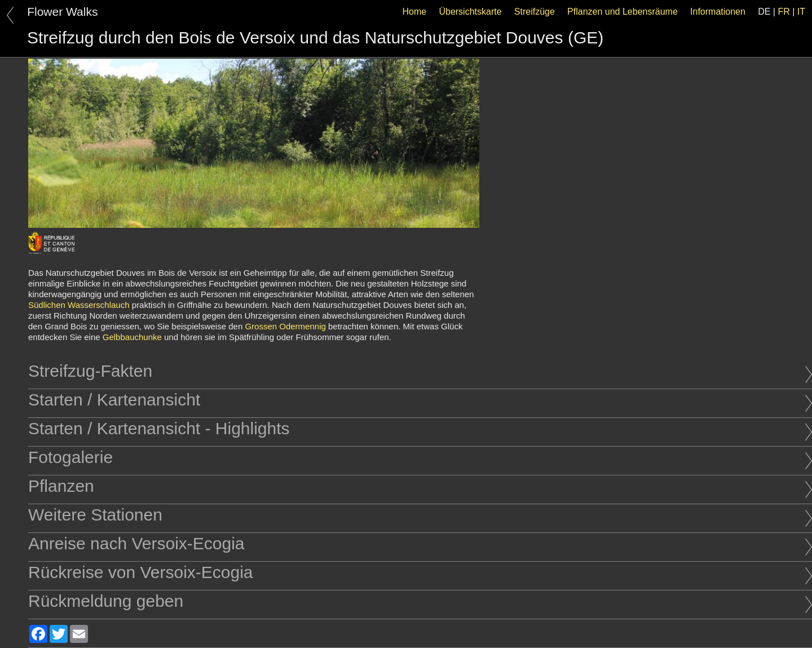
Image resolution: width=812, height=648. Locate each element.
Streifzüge (535, 12)
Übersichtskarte (470, 12)
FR (784, 12)
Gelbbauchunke (132, 337)
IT (801, 12)
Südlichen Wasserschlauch (79, 305)
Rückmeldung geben (420, 601)
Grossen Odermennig (285, 326)
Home (415, 12)
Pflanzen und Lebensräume (623, 12)
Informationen (718, 12)
